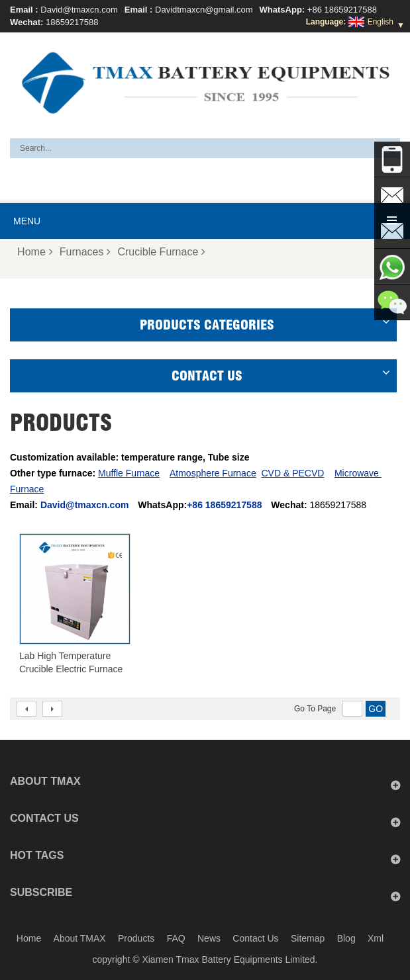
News (209, 938)
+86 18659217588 (342, 10)
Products (136, 938)
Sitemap (308, 938)
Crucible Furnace (161, 252)
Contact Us (255, 938)
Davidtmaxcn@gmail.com (204, 10)
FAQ (176, 938)
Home (35, 252)
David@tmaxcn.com (79, 10)
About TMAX (80, 938)
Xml (376, 938)
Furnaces (85, 252)
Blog (346, 938)
